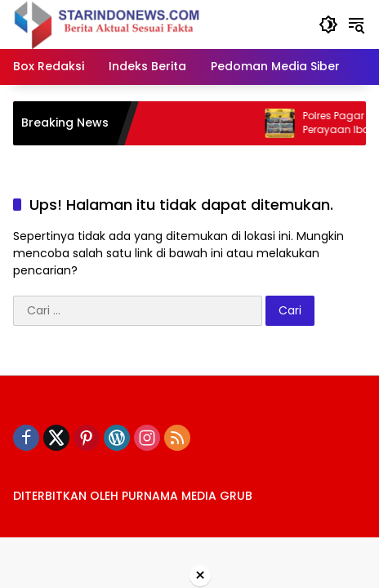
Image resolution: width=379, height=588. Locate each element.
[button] (328, 24)
